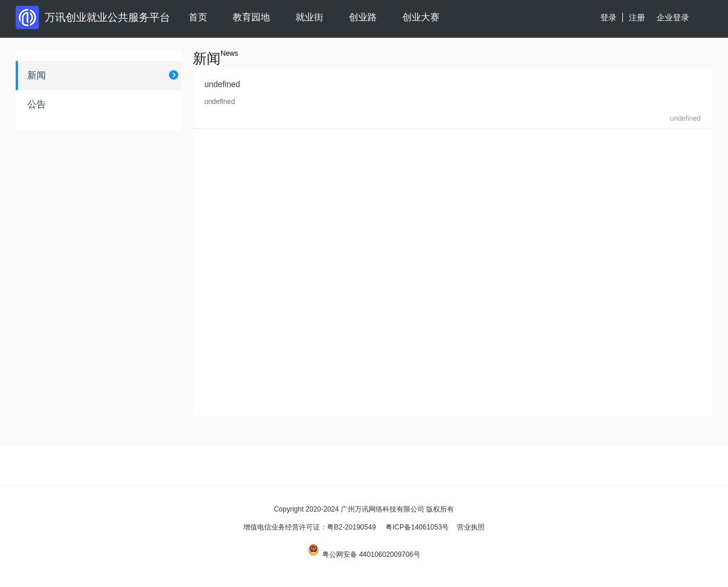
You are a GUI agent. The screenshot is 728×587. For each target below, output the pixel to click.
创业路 (363, 17)
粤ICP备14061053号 (417, 527)
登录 (608, 17)
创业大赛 (421, 17)
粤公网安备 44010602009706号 (364, 554)
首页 (198, 17)
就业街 (309, 17)
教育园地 (251, 17)
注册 (637, 17)
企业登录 (673, 17)
